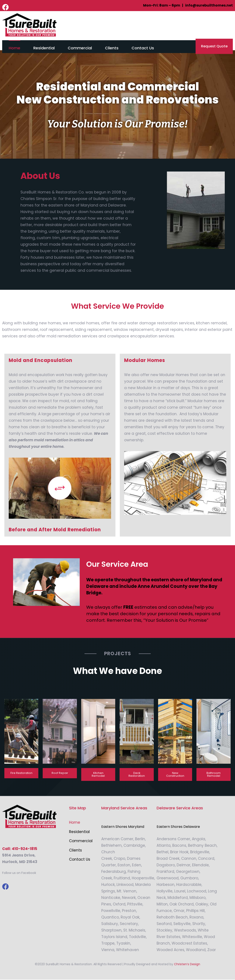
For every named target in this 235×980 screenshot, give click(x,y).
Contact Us (143, 48)
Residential (44, 48)
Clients (112, 48)
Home (14, 48)
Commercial (80, 48)
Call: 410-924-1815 (20, 849)
